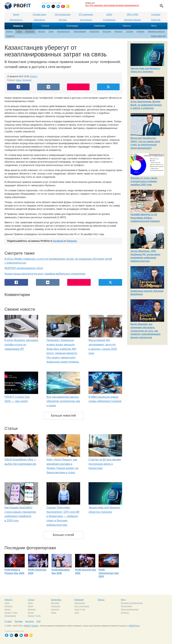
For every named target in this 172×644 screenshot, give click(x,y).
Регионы (119, 31)
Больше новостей (63, 416)
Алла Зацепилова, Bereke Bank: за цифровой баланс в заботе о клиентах (146, 105)
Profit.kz (34, 76)
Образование (80, 31)
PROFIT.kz (134, 626)
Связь (19, 31)
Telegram (71, 241)
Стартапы (156, 14)
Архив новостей (158, 36)
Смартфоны (39, 20)
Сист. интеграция (82, 606)
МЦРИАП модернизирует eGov (24, 268)
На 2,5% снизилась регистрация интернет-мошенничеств (112, 5)
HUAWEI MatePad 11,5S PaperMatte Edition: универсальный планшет (145, 218)
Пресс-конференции (130, 609)
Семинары (56, 606)
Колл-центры (86, 20)
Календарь (72, 26)
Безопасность (16, 20)
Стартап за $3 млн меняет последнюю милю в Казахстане (105, 464)
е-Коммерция (109, 20)
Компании (99, 26)
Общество (94, 31)
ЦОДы (109, 14)
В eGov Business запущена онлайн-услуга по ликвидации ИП (21, 344)
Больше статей (63, 535)
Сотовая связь (39, 14)
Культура (107, 31)
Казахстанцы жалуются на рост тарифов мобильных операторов (45, 274)
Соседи (129, 31)
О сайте (8, 621)
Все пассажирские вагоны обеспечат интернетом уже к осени (63, 401)
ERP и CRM (132, 14)
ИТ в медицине (86, 14)
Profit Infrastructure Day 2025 (109, 573)
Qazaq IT (10, 36)
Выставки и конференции (132, 603)
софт (15, 613)
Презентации (127, 606)
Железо (41, 31)
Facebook (58, 241)
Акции (54, 613)
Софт (51, 31)
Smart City (156, 20)
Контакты (30, 621)
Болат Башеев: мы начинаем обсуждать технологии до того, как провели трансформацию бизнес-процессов (146, 331)
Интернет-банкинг (132, 20)
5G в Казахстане (63, 14)
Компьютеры (80, 603)
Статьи (45, 26)
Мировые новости (156, 31)
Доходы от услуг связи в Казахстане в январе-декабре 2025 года (144, 181)
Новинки (141, 31)
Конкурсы (55, 609)
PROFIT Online (31, 626)
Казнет (16, 14)
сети (83, 609)
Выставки (55, 603)
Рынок (31, 606)
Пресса (127, 26)
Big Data (63, 20)
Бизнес (9, 31)
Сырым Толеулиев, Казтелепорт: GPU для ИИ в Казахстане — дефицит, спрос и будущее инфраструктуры (63, 516)
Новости (18, 26)
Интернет (30, 31)
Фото (154, 26)
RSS (39, 621)
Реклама (18, 621)
